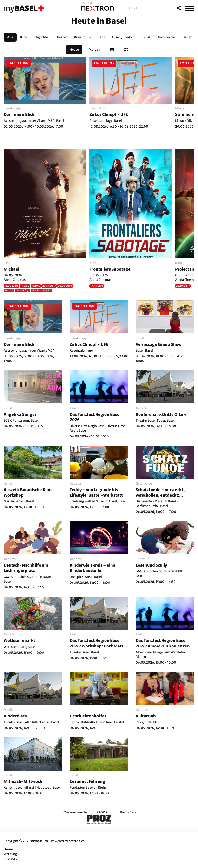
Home (8, 849)
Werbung (10, 854)
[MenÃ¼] (190, 8)
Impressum (12, 858)
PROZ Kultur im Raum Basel (117, 812)
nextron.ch (76, 841)
